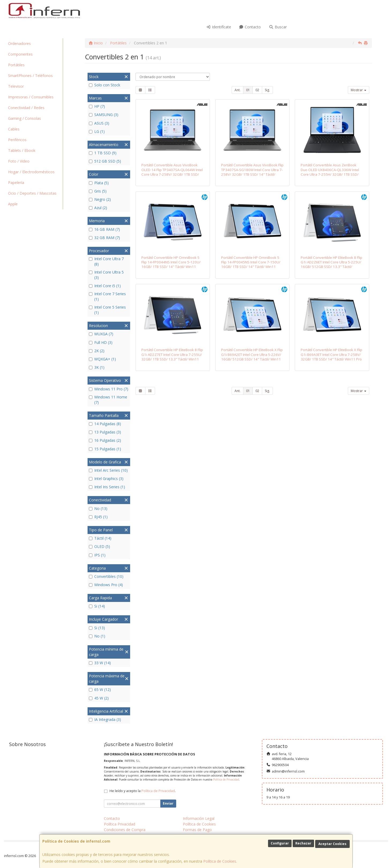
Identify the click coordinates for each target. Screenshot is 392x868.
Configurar (280, 843)
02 (257, 90)
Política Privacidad (120, 824)
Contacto (250, 27)
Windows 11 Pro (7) (109, 389)
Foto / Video (19, 161)
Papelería (16, 183)
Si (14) (97, 606)
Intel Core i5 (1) (105, 286)
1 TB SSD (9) (103, 153)
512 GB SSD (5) (105, 161)
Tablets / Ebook (22, 150)
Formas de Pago (197, 830)
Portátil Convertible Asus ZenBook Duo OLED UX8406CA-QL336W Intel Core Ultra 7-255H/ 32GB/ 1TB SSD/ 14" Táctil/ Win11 (330, 172)
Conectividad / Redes (26, 108)
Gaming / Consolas (25, 118)
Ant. (238, 90)
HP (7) (97, 106)
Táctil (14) (100, 538)
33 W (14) (100, 663)
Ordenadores (19, 43)
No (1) (97, 636)
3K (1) (97, 367)
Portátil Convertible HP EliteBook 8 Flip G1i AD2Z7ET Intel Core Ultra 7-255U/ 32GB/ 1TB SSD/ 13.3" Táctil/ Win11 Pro (172, 357)
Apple (13, 204)
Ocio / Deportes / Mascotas (32, 193)
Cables (14, 129)
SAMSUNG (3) (104, 115)
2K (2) (97, 351)
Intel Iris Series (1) (107, 487)
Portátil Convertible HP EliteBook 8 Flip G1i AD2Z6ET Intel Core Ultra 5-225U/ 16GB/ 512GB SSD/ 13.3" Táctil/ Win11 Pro (331, 264)
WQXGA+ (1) (102, 359)
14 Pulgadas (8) (105, 424)
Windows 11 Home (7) (108, 400)
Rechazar (303, 843)
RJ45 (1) (98, 517)
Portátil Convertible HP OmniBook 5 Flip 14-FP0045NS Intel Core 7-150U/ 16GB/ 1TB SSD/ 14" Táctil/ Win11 (251, 262)
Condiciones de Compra (125, 830)
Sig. (267, 90)
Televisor (16, 86)
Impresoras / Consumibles (31, 97)
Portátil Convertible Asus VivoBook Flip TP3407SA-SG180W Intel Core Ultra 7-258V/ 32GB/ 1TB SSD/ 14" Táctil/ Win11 (252, 172)
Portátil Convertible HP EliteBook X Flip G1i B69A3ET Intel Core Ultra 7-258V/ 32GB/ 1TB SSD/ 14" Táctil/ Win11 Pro (331, 354)
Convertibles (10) (106, 576)
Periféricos (17, 140)
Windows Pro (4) (106, 585)
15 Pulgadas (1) (105, 449)
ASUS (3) (99, 123)
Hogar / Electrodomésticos (31, 172)
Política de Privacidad (226, 779)
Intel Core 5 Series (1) (107, 310)
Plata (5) (99, 183)
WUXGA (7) (101, 334)
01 (248, 90)
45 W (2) (99, 698)
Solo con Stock (105, 85)
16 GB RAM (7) (104, 229)
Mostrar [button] (359, 90)
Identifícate (218, 27)
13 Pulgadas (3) (105, 432)
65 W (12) (100, 690)
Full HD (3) (101, 342)
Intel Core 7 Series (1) (107, 296)
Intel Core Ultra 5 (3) (106, 275)
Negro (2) (100, 199)
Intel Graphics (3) (106, 479)
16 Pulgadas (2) (105, 440)
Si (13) (97, 628)
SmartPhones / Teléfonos (30, 76)
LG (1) (97, 131)
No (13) (98, 508)
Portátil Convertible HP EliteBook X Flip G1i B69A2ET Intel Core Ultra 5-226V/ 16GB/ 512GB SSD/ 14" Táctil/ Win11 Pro (252, 357)
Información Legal (199, 818)
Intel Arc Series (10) (108, 470)
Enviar (168, 803)
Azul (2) (98, 208)
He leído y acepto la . (143, 791)
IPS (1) (97, 555)
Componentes (20, 54)
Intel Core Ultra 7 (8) (106, 261)
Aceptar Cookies (332, 844)
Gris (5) (98, 191)
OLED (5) (99, 546)
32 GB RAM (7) (104, 238)
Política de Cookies (220, 861)
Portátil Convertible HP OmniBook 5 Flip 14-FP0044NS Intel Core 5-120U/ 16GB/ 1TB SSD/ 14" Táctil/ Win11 (171, 262)
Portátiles (16, 65)
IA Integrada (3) (105, 719)
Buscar (278, 27)
